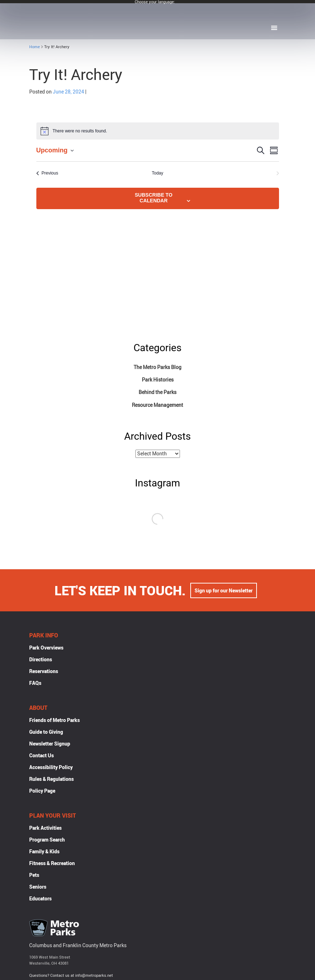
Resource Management (157, 405)
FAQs (35, 684)
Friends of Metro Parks (55, 721)
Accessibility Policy (51, 768)
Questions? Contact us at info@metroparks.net (71, 976)
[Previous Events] (47, 173)
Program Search (47, 840)
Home (35, 47)
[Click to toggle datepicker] (55, 150)
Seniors (38, 887)
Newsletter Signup (50, 744)
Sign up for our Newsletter (224, 591)
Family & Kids (44, 852)
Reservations (44, 672)
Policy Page (42, 791)
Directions (41, 660)
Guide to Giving (46, 733)
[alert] (158, 131)
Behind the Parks (157, 392)
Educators (40, 899)
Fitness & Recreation (52, 864)
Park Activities (45, 829)
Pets (34, 876)
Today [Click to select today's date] (157, 173)
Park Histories (158, 380)
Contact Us (42, 756)
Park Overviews (46, 648)
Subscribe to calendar (154, 198)
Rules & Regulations (51, 780)
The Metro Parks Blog (157, 367)
